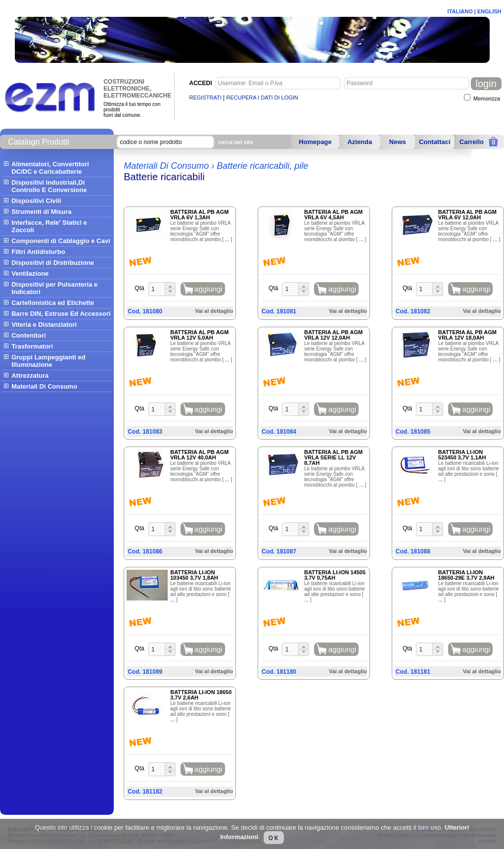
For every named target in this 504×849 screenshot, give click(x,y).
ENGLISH (489, 11)
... (227, 239)
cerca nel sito (236, 142)
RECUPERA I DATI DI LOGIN (262, 98)
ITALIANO (460, 11)
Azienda (360, 142)
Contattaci (435, 142)
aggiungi (208, 289)
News (398, 142)
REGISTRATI (206, 98)
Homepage (315, 142)
